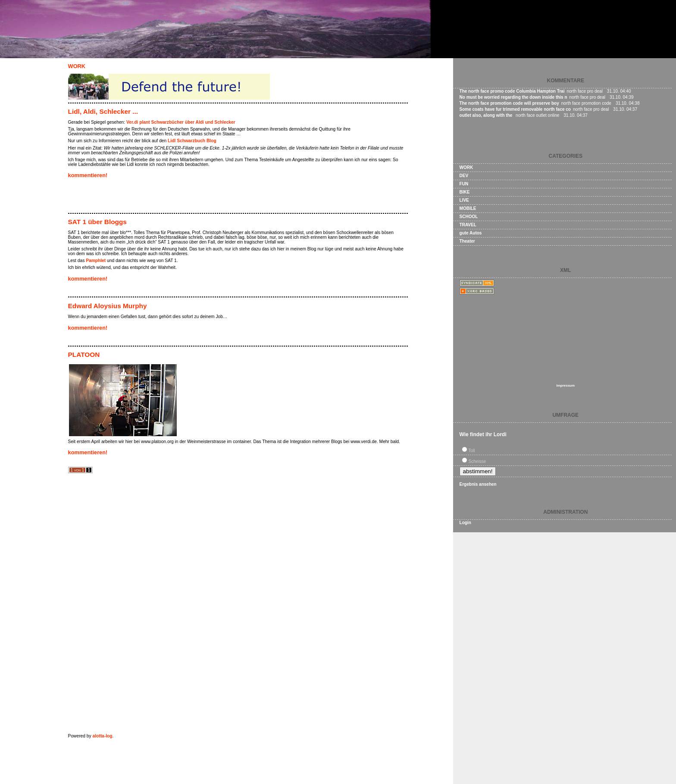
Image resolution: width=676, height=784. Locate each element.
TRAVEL (468, 225)
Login (465, 523)
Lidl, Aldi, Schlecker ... (103, 111)
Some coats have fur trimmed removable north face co (515, 109)
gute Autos (471, 233)
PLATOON (84, 355)
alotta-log (102, 736)
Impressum (565, 386)
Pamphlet (96, 261)
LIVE (464, 200)
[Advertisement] (169, 197)
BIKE (465, 192)
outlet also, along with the (487, 115)
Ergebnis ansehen (478, 484)
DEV (464, 176)
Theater (467, 241)
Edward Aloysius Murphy (108, 306)
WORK (77, 66)
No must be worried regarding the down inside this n (513, 97)
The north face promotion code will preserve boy (509, 103)
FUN (464, 184)
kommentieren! (88, 175)
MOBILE (468, 208)
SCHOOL (469, 217)
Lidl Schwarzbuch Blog (192, 141)
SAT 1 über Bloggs (97, 222)
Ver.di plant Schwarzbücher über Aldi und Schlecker (181, 122)
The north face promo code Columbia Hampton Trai (512, 91)
